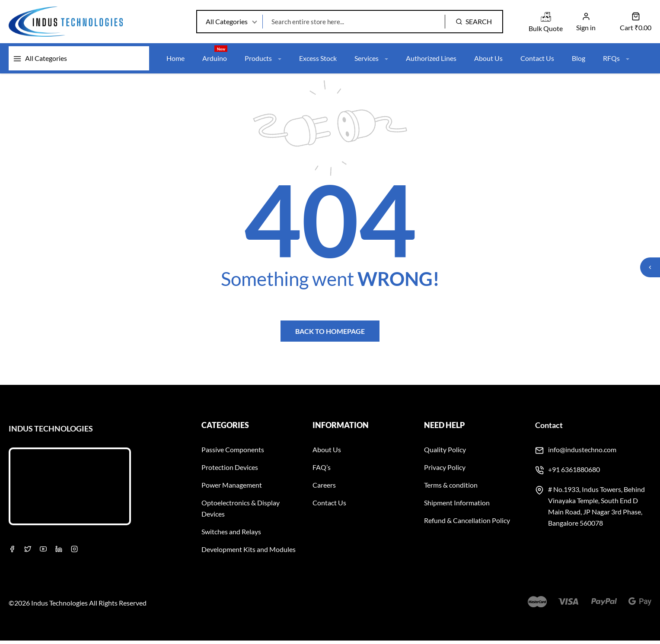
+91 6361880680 (574, 473)
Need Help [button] (444, 428)
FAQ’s (322, 471)
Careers (324, 488)
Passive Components (233, 453)
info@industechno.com (582, 453)
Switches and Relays (231, 535)
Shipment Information (457, 506)
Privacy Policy (445, 471)
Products (263, 61)
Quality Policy (445, 453)
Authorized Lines (433, 61)
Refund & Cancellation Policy (467, 524)
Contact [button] (549, 428)
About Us (490, 61)
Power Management (232, 488)
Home (175, 61)
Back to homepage (330, 334)
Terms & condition (451, 488)
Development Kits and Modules (249, 553)
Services (373, 61)
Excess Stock (319, 61)
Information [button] (341, 428)
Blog (580, 61)
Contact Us (539, 61)
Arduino (215, 56)
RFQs (618, 61)
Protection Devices (230, 471)
